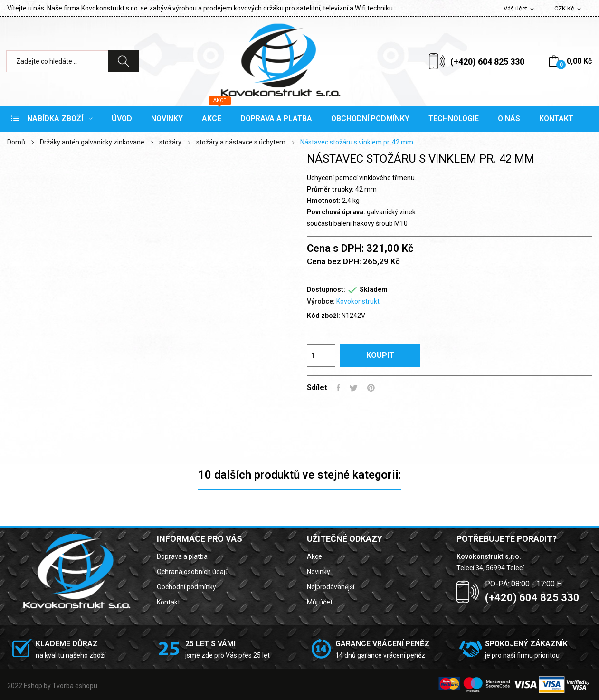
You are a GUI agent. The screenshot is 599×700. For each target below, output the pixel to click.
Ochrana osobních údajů (193, 572)
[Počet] (321, 355)
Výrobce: (321, 301)
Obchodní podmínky (186, 587)
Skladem (374, 289)
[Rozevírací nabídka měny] (568, 9)
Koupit (380, 355)
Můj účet (320, 602)
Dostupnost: (326, 289)
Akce (314, 556)
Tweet (354, 388)
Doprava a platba (182, 556)
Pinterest (371, 388)
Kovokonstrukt (358, 301)
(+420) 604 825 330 (487, 62)
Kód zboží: (323, 316)
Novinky (319, 572)
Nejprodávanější (331, 587)
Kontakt (168, 602)
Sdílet (338, 388)
